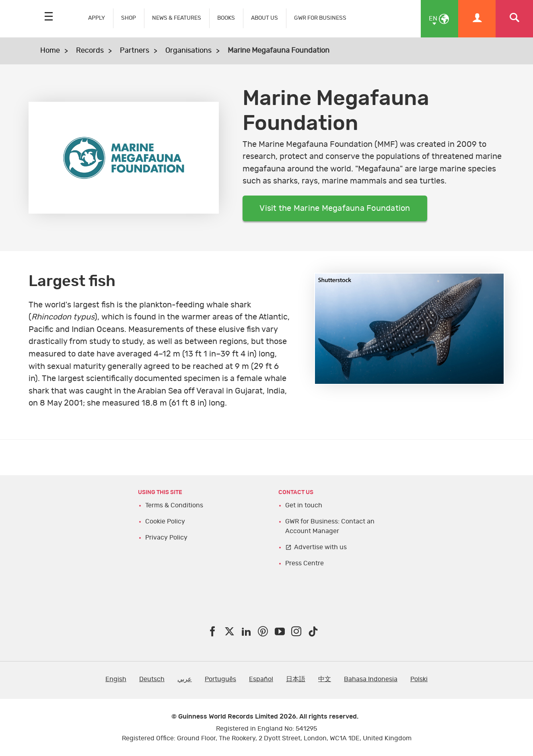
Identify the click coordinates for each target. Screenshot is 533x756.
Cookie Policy (165, 521)
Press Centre (305, 563)
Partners (135, 51)
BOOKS (226, 18)
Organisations (188, 51)
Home (50, 51)
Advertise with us (320, 547)
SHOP (129, 18)
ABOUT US (264, 18)
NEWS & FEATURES (177, 18)
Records (90, 51)
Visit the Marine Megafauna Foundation (335, 208)
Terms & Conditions (174, 505)
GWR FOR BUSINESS (320, 18)
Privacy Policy (166, 538)
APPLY (97, 18)
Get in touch (304, 505)
